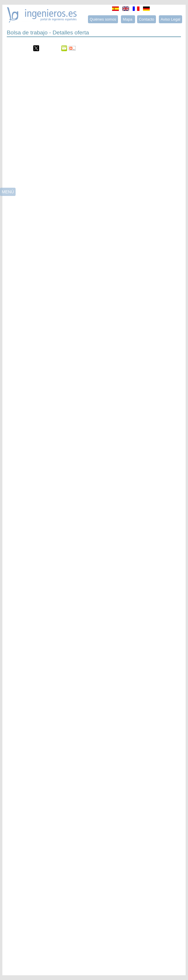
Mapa (128, 19)
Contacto (147, 19)
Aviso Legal (170, 19)
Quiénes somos (103, 19)
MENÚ (8, 192)
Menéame (19, 48)
